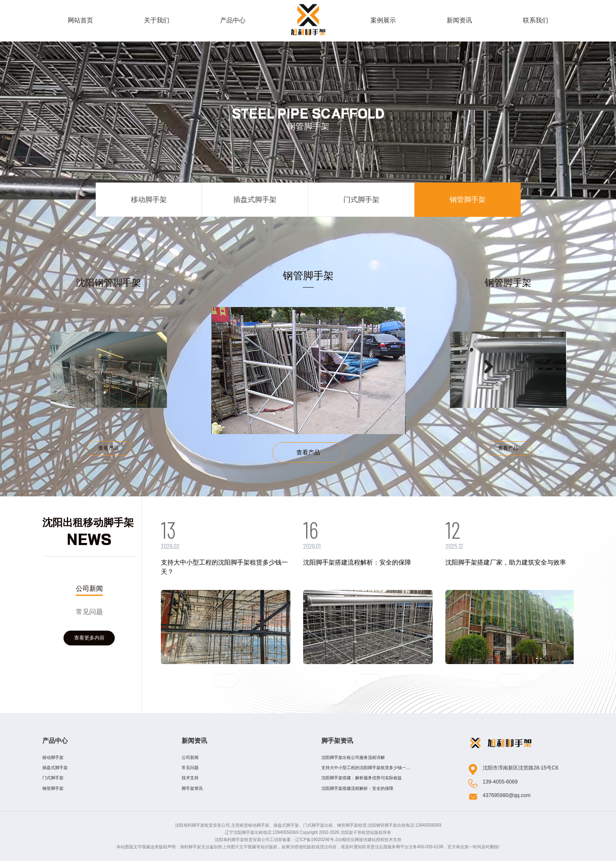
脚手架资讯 (192, 788)
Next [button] (432, 367)
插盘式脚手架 (255, 199)
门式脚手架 (361, 199)
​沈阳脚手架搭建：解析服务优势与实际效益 (362, 778)
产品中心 (55, 741)
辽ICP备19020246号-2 (316, 840)
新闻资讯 (194, 741)
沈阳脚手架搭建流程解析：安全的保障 (357, 788)
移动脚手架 (149, 199)
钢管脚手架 (468, 199)
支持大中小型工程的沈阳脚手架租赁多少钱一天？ (364, 769)
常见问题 (89, 608)
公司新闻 (89, 586)
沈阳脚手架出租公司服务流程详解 (353, 757)
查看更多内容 (89, 641)
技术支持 (190, 778)
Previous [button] (185, 367)
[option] (249, 366)
